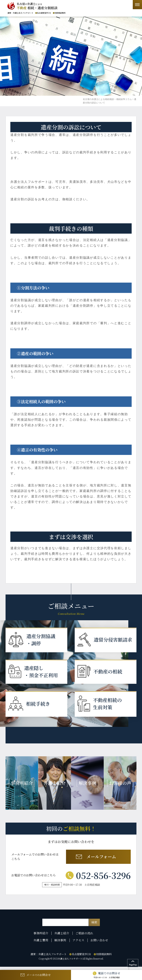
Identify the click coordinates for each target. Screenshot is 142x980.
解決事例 (61, 944)
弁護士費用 (42, 944)
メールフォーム (98, 860)
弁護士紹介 (62, 937)
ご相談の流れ (84, 937)
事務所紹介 (42, 937)
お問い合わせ (99, 944)
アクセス (78, 944)
